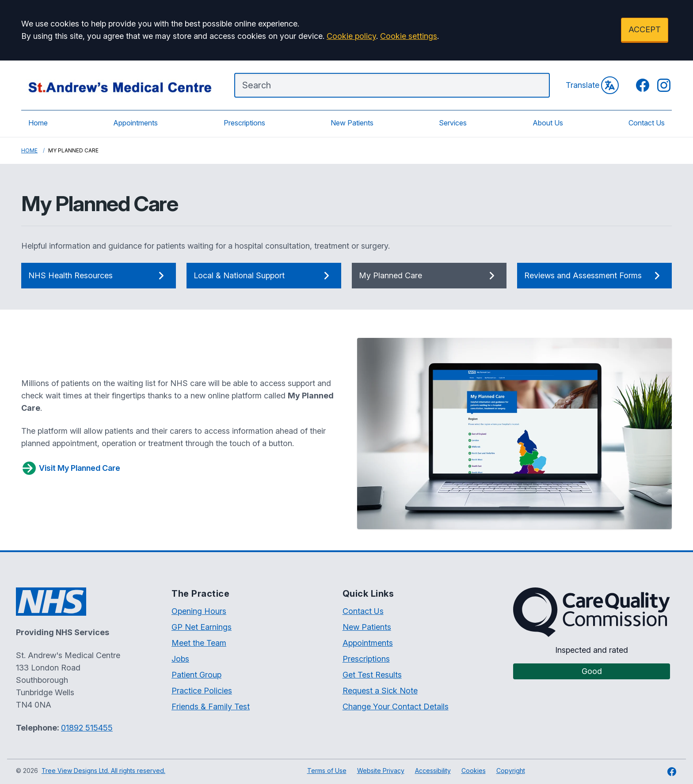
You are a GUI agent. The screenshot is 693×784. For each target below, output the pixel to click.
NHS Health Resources (99, 276)
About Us (548, 123)
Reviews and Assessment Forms (594, 276)
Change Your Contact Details (396, 706)
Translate (592, 85)
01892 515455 (87, 728)
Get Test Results (372, 675)
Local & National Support (264, 276)
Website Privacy (381, 771)
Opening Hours (199, 611)
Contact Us (647, 123)
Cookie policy (351, 36)
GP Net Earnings (202, 627)
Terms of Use (327, 771)
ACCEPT (645, 29)
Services (453, 123)
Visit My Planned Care (71, 468)
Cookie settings (409, 36)
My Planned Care (429, 276)
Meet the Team (199, 643)
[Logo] (119, 85)
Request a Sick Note (380, 691)
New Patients (352, 123)
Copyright (511, 771)
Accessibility (433, 771)
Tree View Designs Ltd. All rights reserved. (103, 771)
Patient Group (196, 675)
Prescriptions (244, 123)
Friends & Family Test (211, 706)
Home (38, 123)
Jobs (180, 659)
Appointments (135, 123)
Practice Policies (202, 691)
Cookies (474, 771)
